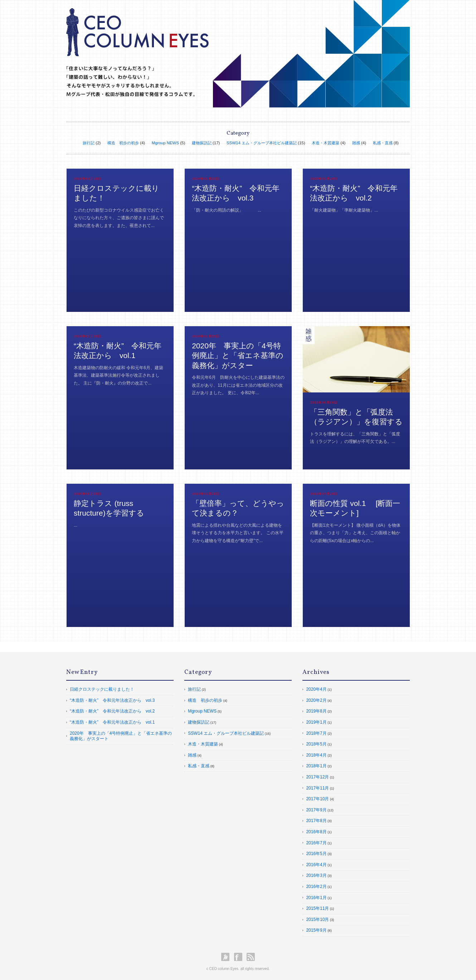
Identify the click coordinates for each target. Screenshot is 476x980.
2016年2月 (316, 887)
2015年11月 (317, 908)
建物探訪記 (202, 143)
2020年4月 (316, 689)
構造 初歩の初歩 (123, 143)
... (76, 525)
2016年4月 (316, 865)
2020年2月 (316, 700)
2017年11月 (317, 788)
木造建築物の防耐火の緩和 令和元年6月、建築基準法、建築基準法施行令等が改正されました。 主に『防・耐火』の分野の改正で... (118, 375)
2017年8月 (316, 821)
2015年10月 (317, 919)
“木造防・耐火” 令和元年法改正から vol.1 (112, 722)
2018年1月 (316, 766)
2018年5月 (316, 744)
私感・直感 (383, 143)
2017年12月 (317, 777)
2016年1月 (316, 898)
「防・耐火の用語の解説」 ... (227, 210)
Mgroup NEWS (165, 143)
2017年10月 (317, 799)
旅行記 (89, 143)
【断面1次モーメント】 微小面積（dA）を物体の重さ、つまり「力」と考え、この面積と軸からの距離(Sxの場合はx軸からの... (355, 533)
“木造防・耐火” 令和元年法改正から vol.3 (112, 700)
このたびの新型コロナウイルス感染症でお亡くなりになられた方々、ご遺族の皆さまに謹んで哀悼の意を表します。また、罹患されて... (119, 218)
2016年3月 (316, 875)
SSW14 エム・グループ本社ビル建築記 (262, 143)
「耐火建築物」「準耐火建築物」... (344, 210)
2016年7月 (316, 843)
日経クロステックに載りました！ (102, 689)
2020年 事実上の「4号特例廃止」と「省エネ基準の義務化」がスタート (121, 736)
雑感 (356, 143)
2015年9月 (316, 930)
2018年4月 (316, 755)
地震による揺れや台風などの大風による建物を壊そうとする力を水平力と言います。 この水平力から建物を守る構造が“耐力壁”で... (237, 533)
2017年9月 (316, 810)
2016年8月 (316, 832)
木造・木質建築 (326, 143)
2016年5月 (316, 854)
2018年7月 (316, 733)
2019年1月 (316, 722)
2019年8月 (316, 711)
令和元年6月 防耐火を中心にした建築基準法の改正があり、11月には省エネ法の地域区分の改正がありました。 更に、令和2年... (238, 385)
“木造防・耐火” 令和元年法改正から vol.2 (112, 711)
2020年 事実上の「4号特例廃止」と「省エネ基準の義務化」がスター (238, 356)
